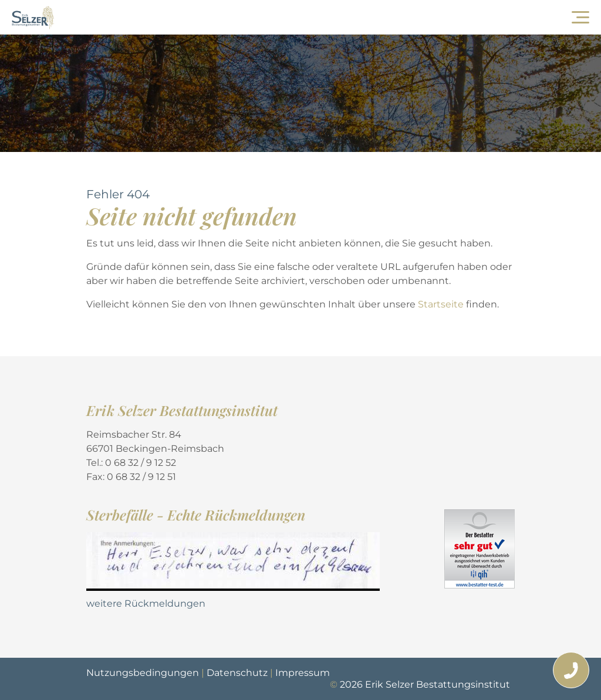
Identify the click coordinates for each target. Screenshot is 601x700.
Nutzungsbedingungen (143, 673)
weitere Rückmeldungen (146, 603)
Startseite (442, 304)
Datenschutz (237, 673)
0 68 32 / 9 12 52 (141, 463)
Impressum (303, 673)
